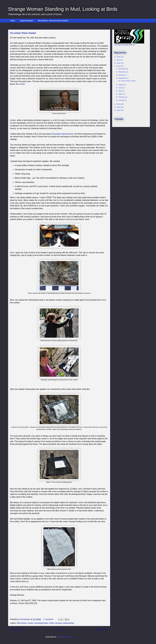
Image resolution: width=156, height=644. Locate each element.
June (121, 88)
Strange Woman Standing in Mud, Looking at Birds (63, 9)
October (122, 75)
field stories (22, 623)
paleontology (69, 623)
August (121, 85)
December (122, 69)
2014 (119, 104)
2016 (119, 63)
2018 (119, 57)
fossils (30, 623)
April (120, 91)
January (122, 100)
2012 (119, 110)
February (122, 97)
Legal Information (27, 21)
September (123, 78)
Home (13, 21)
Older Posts (102, 630)
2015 (119, 66)
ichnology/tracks (41, 623)
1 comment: (49, 619)
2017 (119, 60)
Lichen (22, 84)
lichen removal (56, 623)
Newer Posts (17, 630)
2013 (119, 107)
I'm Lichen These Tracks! (23, 33)
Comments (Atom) (65, 637)
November (122, 72)
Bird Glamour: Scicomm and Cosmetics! (53, 21)
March (121, 94)
